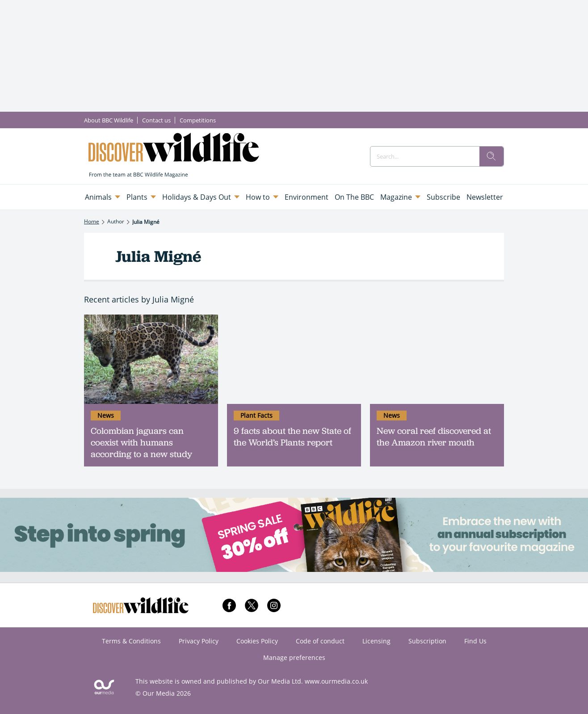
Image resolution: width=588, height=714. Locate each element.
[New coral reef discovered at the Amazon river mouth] (437, 359)
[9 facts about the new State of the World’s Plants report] (294, 359)
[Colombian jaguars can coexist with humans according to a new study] (151, 359)
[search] (491, 156)
